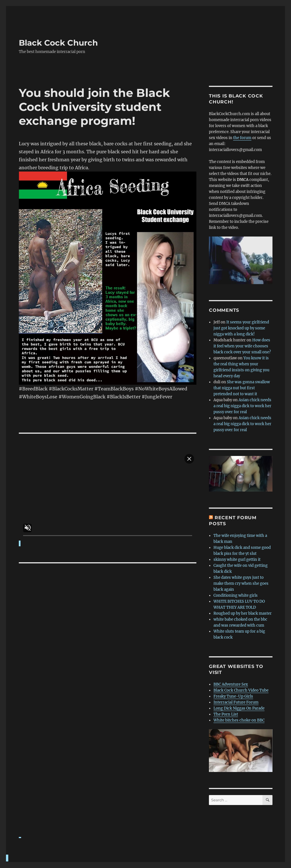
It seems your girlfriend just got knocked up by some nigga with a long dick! (241, 328)
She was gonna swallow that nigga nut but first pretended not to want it (242, 388)
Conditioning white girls (236, 595)
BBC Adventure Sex (231, 684)
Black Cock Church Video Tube (241, 690)
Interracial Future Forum (236, 702)
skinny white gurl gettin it (237, 560)
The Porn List (226, 714)
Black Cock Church (58, 43)
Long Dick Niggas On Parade (239, 708)
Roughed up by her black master (243, 613)
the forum (242, 138)
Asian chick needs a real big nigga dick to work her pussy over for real (242, 406)
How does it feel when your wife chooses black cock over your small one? (242, 346)
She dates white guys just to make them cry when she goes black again (241, 583)
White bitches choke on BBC (239, 720)
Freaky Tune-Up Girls (233, 696)
